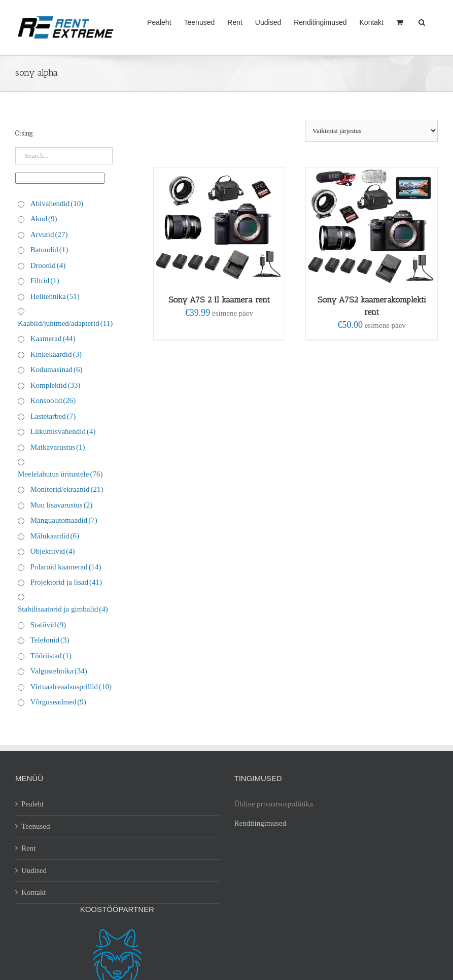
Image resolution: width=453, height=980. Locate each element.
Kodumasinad (57, 369)
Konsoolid (53, 400)
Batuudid (49, 250)
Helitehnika (55, 296)
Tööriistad (51, 656)
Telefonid (50, 640)
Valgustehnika (59, 671)
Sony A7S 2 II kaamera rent (219, 300)
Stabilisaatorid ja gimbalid (63, 609)
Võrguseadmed (58, 702)
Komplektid (56, 385)
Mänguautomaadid (64, 520)
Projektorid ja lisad (66, 582)
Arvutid (49, 234)
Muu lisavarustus (61, 505)
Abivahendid (57, 204)
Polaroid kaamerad (66, 567)
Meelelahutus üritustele (60, 474)
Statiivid (48, 625)
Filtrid (45, 281)
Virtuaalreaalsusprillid (71, 687)
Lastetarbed (53, 416)
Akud (44, 219)
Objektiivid (53, 551)
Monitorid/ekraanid (67, 489)
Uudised (34, 870)
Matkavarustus (58, 447)
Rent (28, 848)
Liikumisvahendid (63, 431)
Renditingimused (260, 823)
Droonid (48, 265)
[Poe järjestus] (371, 131)
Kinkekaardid (56, 354)
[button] (422, 21)
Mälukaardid (55, 536)
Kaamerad (53, 339)
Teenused (36, 826)
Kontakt (33, 892)
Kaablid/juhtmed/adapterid (65, 323)
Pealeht (32, 804)
